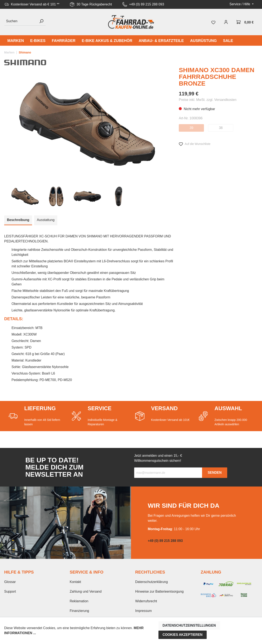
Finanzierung (80, 611)
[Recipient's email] (168, 473)
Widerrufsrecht (146, 601)
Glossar (10, 582)
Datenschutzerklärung (152, 582)
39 (191, 128)
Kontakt (75, 582)
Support (10, 591)
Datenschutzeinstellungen (189, 625)
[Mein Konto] (226, 22)
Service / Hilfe (240, 4)
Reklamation (79, 601)
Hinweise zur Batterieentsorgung (159, 591)
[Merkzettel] (213, 22)
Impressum (143, 611)
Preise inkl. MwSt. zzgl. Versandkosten (208, 100)
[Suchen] (21, 21)
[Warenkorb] (245, 22)
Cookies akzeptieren (183, 635)
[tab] (18, 220)
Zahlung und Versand (86, 591)
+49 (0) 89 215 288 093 (147, 4)
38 (221, 128)
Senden (215, 473)
